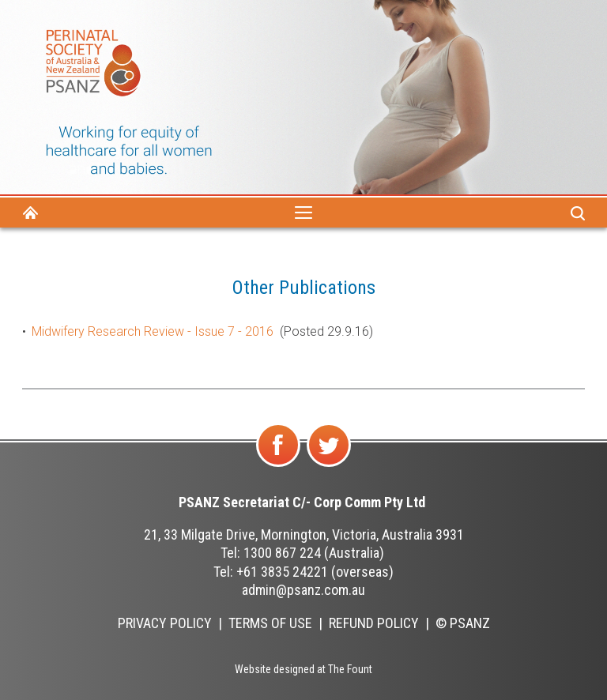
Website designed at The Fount (303, 669)
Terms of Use (270, 623)
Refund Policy (374, 623)
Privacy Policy (165, 623)
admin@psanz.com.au (303, 590)
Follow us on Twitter (329, 466)
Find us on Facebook (279, 466)
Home (30, 213)
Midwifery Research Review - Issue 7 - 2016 (153, 331)
